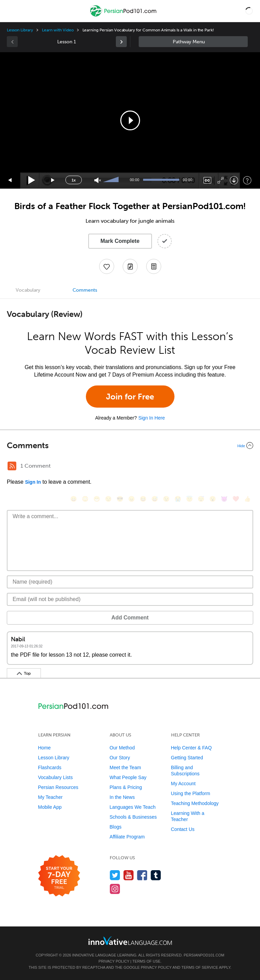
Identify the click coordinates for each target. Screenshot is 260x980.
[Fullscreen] (221, 180)
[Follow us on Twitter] (115, 875)
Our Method (122, 748)
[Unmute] (98, 180)
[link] (121, 42)
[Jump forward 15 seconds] (53, 180)
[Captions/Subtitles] (207, 180)
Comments (85, 290)
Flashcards (50, 767)
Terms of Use (146, 961)
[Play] (32, 180)
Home (44, 748)
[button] (249, 11)
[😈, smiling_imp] (224, 499)
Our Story (120, 758)
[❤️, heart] (236, 499)
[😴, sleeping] (201, 499)
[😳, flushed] (85, 499)
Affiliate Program (127, 837)
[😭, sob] (178, 499)
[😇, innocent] (189, 499)
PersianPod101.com (204, 955)
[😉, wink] (166, 499)
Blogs (116, 827)
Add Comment (130, 618)
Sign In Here (152, 418)
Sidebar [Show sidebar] (193, 42)
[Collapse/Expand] (130, 445)
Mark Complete (120, 241)
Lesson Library (20, 30)
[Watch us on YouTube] (129, 875)
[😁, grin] (97, 499)
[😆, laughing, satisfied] (143, 499)
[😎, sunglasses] (120, 499)
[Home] (124, 16)
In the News (122, 797)
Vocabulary (28, 290)
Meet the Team (125, 767)
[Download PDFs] (154, 266)
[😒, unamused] (108, 499)
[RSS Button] (12, 466)
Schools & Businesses (133, 817)
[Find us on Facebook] (142, 875)
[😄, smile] (74, 499)
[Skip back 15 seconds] (10, 180)
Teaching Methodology (195, 803)
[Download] (234, 180)
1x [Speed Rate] (74, 180)
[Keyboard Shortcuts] (247, 180)
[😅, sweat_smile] (155, 499)
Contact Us (183, 829)
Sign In (33, 482)
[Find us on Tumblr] (156, 875)
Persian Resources (58, 787)
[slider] (112, 180)
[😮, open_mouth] (213, 499)
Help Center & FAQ (192, 748)
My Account (183, 784)
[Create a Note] (130, 266)
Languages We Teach (133, 807)
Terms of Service (200, 967)
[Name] (130, 582)
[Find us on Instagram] (115, 889)
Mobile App (50, 807)
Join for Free (130, 397)
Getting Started (187, 758)
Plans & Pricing (126, 787)
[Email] (130, 599)
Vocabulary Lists (56, 777)
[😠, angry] (132, 499)
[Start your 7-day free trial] (59, 876)
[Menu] (11, 11)
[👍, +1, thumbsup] (247, 499)
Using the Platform (191, 793)
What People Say (128, 777)
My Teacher (50, 797)
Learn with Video (58, 30)
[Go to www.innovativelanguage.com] (130, 941)
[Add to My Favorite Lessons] (107, 266)
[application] (130, 120)
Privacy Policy (114, 961)
